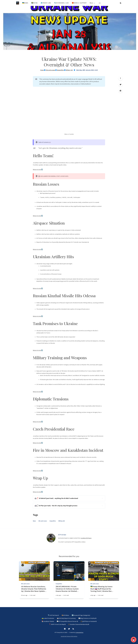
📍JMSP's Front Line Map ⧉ (57, 624)
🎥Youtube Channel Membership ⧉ (79, 624)
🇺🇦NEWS (25, 3)
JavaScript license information (69, 636)
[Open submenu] (100, 3)
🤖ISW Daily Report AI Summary (66, 618)
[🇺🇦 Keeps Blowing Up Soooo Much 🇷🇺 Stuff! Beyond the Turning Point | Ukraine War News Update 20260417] (104, 592)
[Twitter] (120, 84)
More (92, 3)
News (42, 70)
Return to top (37, 169)
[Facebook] (120, 91)
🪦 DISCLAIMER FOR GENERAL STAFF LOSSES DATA (53, 176)
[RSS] (73, 629)
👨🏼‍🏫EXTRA (34, 3)
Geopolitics (60, 70)
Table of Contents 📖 (44, 142)
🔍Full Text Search (53, 615)
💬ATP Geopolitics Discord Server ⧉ (67, 621)
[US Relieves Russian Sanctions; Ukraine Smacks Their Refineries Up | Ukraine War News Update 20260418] (34, 592)
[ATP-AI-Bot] (51, 538)
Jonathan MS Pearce (86, 538)
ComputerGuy (79, 632)
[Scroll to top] (120, 78)
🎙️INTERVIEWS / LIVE (61, 3)
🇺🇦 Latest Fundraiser (48, 618)
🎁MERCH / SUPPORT (79, 3)
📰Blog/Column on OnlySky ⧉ (87, 618)
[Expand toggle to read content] (102, 498)
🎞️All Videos (65, 615)
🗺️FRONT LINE (46, 3)
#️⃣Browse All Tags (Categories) (81, 615)
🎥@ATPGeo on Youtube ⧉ (88, 621)
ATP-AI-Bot (62, 535)
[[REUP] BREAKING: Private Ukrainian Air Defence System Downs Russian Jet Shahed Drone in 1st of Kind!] (69, 592)
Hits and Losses (50, 70)
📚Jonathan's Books (48, 621)
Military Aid (69, 70)
